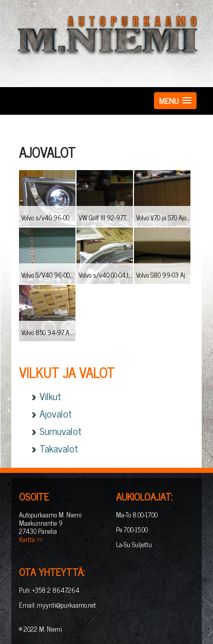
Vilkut (50, 396)
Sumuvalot (61, 431)
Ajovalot (56, 413)
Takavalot (59, 448)
